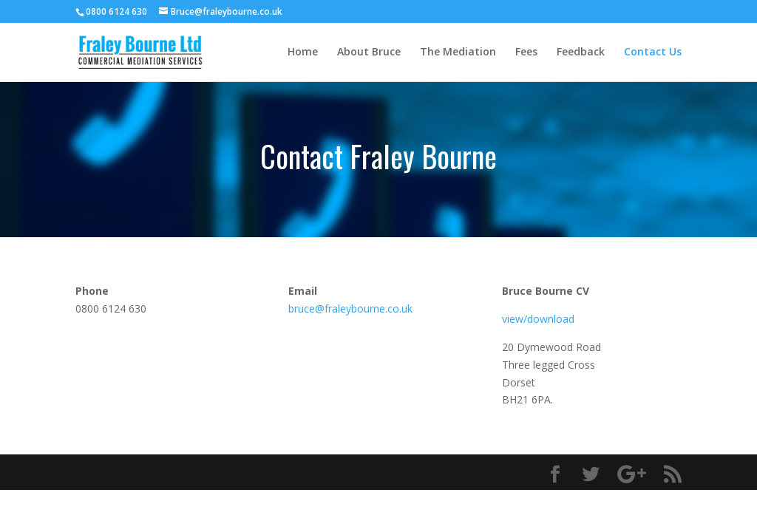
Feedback (581, 52)
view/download (538, 319)
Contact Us (653, 52)
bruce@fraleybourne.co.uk (350, 308)
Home (303, 52)
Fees (526, 52)
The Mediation (458, 52)
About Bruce (369, 52)
